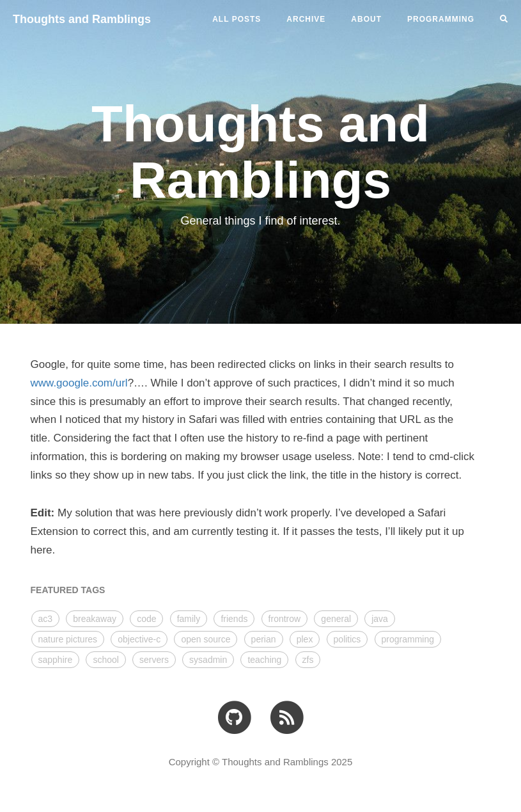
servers (154, 660)
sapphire (56, 660)
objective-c (139, 639)
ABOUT (366, 19)
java (380, 619)
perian (264, 639)
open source (206, 639)
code (146, 619)
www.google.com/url (79, 383)
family (189, 619)
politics (347, 639)
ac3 (46, 619)
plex (305, 639)
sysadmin (208, 660)
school (105, 660)
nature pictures (68, 639)
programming (408, 639)
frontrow (285, 619)
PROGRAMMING (441, 19)
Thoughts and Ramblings (82, 19)
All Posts (237, 19)
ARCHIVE (306, 19)
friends (234, 619)
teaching (264, 660)
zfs (308, 660)
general (336, 619)
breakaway (95, 619)
